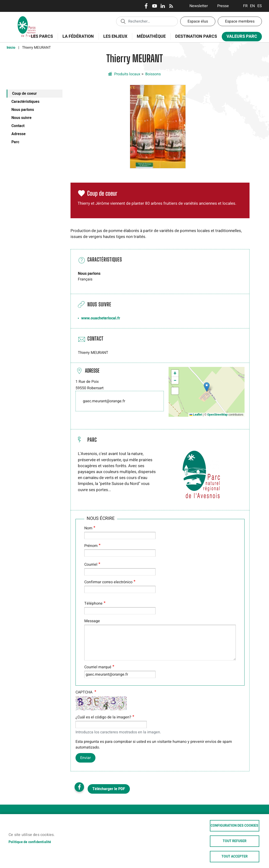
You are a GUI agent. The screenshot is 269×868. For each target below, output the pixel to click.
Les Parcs (40, 39)
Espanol (260, 6)
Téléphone (93, 603)
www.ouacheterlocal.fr (101, 318)
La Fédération (77, 39)
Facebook (146, 6)
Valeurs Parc (240, 37)
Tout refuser (235, 841)
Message (92, 621)
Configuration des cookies (234, 826)
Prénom (91, 546)
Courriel (91, 564)
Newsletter (199, 6)
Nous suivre (21, 118)
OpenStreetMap (217, 415)
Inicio (11, 47)
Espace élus (198, 21)
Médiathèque (151, 36)
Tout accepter (235, 857)
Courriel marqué (98, 667)
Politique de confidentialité (30, 842)
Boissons (153, 74)
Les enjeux (114, 39)
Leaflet (196, 415)
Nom (88, 528)
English (252, 6)
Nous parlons (23, 110)
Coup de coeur (24, 94)
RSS (171, 6)
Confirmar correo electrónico (108, 582)
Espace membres (240, 21)
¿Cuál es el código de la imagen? (103, 717)
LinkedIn (163, 6)
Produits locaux (127, 74)
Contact (18, 126)
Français (245, 6)
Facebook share (79, 787)
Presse (223, 6)
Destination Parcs (196, 36)
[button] (158, 126)
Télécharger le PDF (109, 789)
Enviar (85, 758)
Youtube (154, 6)
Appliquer (123, 21)
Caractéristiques (25, 102)
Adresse (19, 134)
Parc (15, 142)
